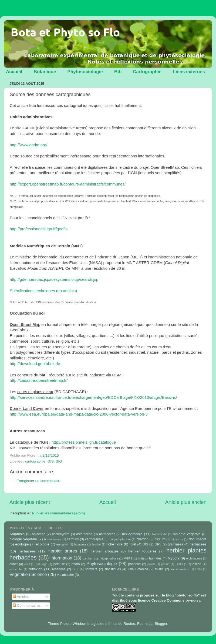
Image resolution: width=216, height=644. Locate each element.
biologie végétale (23, 539)
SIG (59, 461)
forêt (133, 544)
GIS (51, 461)
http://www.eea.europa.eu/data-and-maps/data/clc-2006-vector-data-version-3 (79, 414)
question (195, 564)
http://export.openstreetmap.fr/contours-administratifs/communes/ (68, 184)
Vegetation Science (28, 574)
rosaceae (59, 569)
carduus (73, 539)
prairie (165, 564)
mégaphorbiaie (108, 558)
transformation (180, 569)
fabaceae (80, 544)
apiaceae (39, 534)
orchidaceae (194, 558)
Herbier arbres (62, 551)
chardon (143, 539)
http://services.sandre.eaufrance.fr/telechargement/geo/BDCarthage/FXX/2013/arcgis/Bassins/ (93, 397)
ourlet (13, 564)
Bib (118, 72)
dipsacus (177, 539)
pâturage (42, 564)
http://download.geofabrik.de (35, 364)
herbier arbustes (104, 551)
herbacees (198, 544)
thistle (159, 569)
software (91, 569)
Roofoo (129, 624)
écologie (43, 544)
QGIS (179, 564)
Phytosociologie (85, 72)
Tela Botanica (138, 569)
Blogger (161, 624)
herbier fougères (142, 551)
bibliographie (132, 534)
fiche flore (114, 544)
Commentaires (27, 606)
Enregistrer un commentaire (39, 481)
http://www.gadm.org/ (28, 145)
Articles (21, 597)
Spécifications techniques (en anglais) (43, 291)
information (61, 558)
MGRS (128, 558)
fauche (96, 544)
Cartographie (147, 72)
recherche (16, 569)
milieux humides (150, 558)
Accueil (14, 72)
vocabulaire (65, 575)
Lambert (88, 558)
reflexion (36, 569)
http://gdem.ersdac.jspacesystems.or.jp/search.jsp (54, 279)
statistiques (113, 569)
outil (27, 564)
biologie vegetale (187, 534)
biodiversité (159, 534)
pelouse (59, 564)
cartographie (35, 461)
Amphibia (17, 534)
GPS (158, 544)
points (151, 564)
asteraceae (84, 534)
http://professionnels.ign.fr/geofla (39, 229)
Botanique (45, 72)
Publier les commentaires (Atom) (59, 513)
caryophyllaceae (120, 539)
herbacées (27, 551)
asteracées (107, 534)
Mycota (174, 558)
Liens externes (189, 72)
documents (198, 539)
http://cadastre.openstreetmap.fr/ (39, 380)
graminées (176, 544)
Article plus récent (30, 502)
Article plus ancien (186, 502)
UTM (199, 569)
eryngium (62, 544)
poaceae (135, 564)
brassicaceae (53, 539)
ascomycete (61, 534)
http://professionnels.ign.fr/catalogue (84, 442)
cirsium (160, 539)
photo (76, 564)
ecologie (22, 544)
